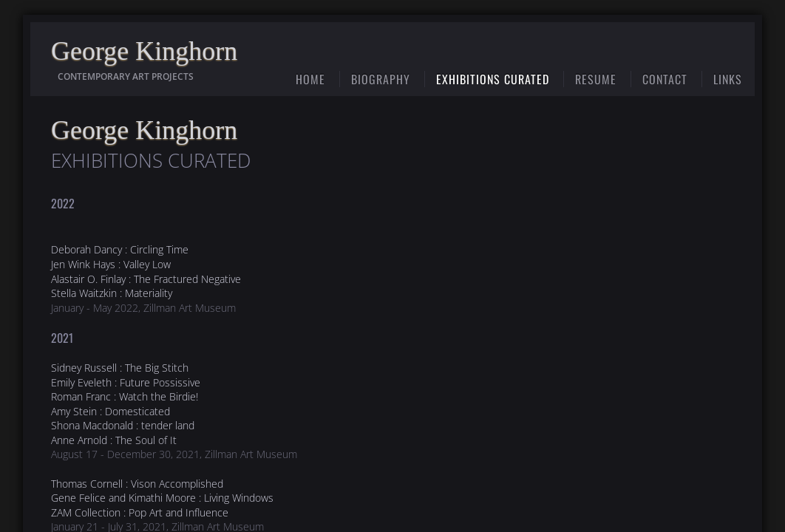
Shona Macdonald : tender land (123, 425)
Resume (596, 79)
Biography (381, 79)
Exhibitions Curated (493, 79)
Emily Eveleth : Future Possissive (126, 382)
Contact (665, 79)
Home (310, 79)
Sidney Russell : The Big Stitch (120, 368)
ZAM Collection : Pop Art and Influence (140, 512)
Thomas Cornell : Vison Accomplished (137, 484)
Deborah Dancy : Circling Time (120, 249)
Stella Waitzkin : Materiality (112, 293)
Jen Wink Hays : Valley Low (111, 264)
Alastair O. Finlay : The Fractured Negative (146, 279)
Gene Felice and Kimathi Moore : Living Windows (162, 498)
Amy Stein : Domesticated (111, 411)
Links (728, 79)
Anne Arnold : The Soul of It (114, 440)
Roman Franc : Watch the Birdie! (125, 396)
